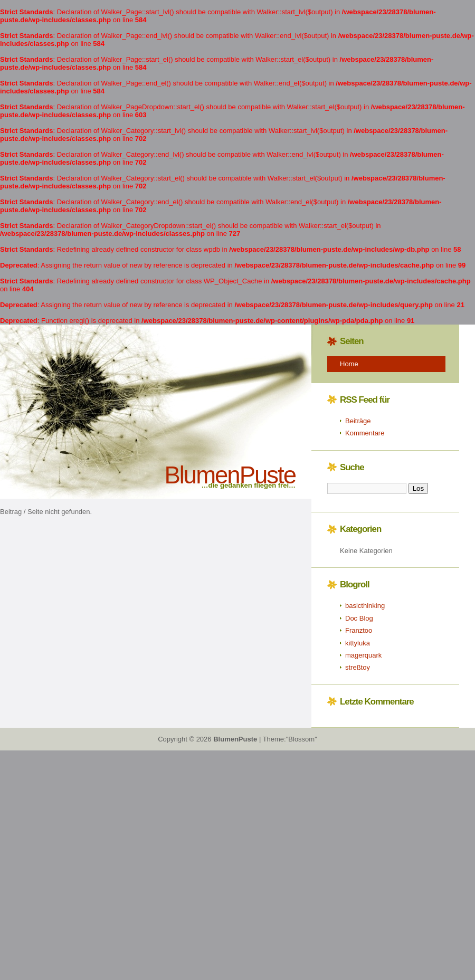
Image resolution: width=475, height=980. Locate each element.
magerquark (363, 655)
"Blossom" (302, 739)
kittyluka (358, 643)
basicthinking (365, 606)
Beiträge (358, 421)
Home (349, 364)
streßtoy (358, 667)
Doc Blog (359, 618)
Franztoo (359, 630)
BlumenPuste (230, 475)
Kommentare (365, 433)
